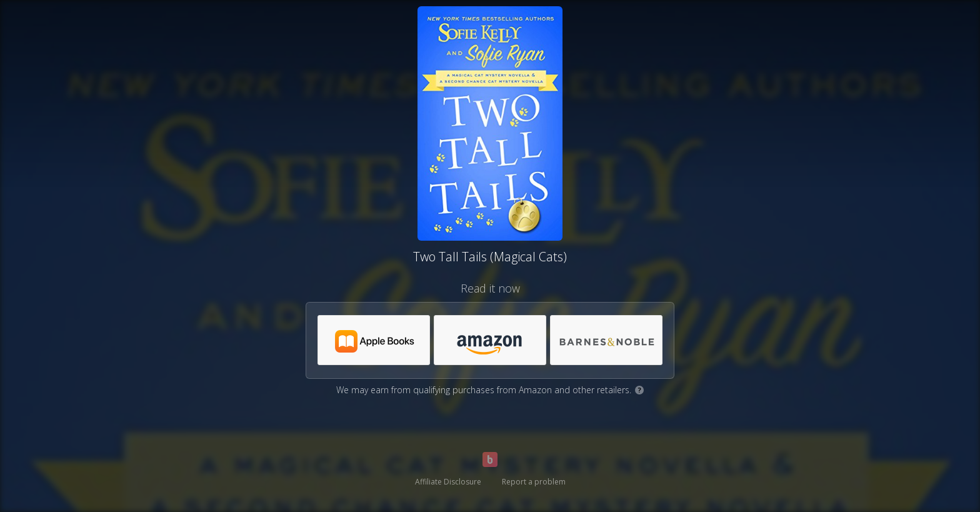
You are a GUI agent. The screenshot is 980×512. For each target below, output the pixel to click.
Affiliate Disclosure (448, 482)
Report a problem (534, 482)
